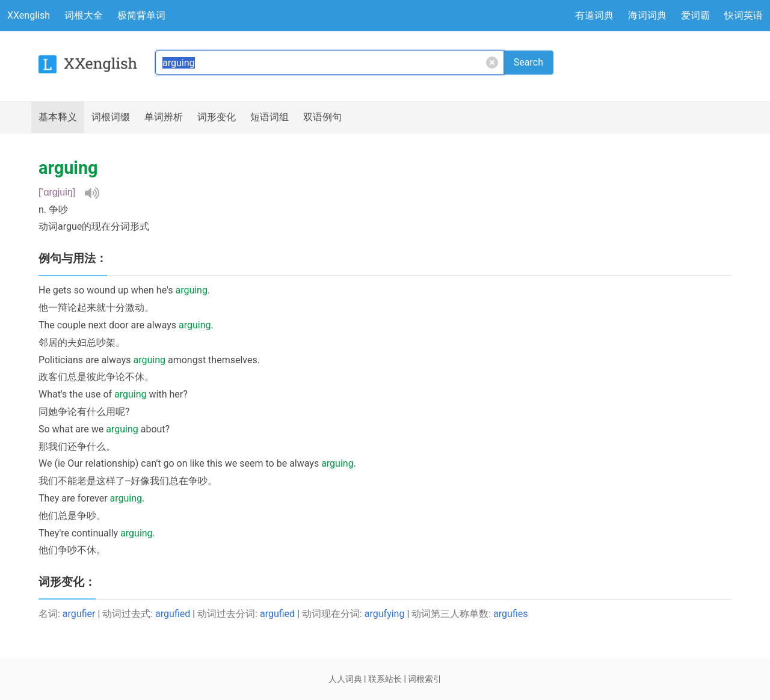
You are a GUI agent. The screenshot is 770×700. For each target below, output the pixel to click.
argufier (79, 614)
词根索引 (425, 679)
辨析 (164, 117)
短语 (269, 117)
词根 (111, 117)
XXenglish (29, 15)
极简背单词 (141, 15)
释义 (58, 117)
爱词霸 (695, 15)
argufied (173, 614)
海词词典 (647, 15)
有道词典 (594, 15)
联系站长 (385, 679)
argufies (510, 614)
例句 (322, 117)
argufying (385, 614)
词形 (217, 117)
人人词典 (345, 679)
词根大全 (84, 15)
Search (528, 62)
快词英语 (744, 15)
